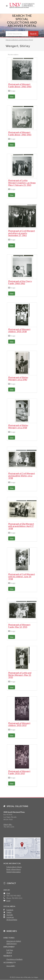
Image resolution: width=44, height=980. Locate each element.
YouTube (10, 915)
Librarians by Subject (14, 941)
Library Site (8, 824)
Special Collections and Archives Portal (19, 40)
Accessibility (11, 966)
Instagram (10, 917)
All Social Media (12, 920)
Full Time (10, 950)
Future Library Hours (14, 867)
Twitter (9, 912)
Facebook (10, 910)
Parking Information (14, 872)
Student (9, 953)
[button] (7, 6)
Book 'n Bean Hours (14, 869)
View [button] (12, 96)
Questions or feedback (14, 959)
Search (33, 34)
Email (8, 901)
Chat (8, 893)
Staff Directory (12, 943)
